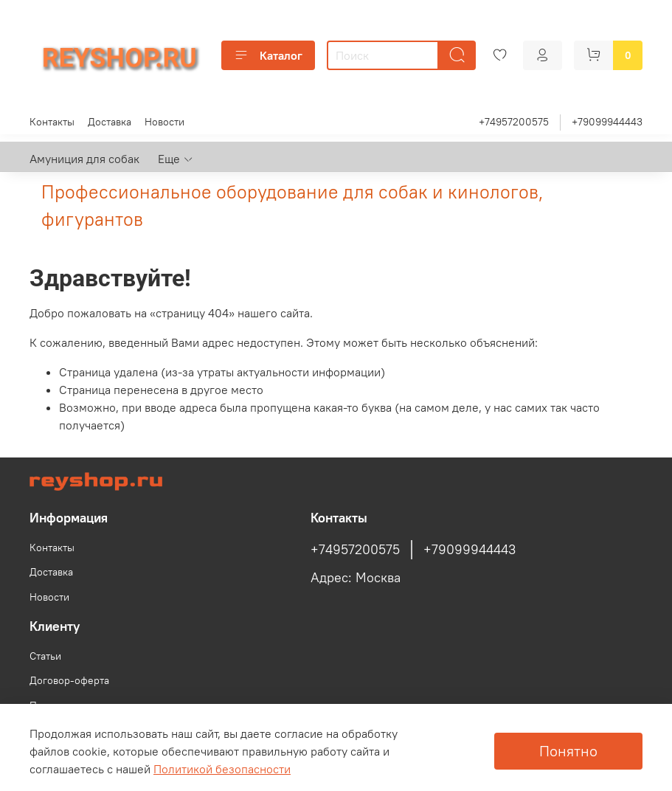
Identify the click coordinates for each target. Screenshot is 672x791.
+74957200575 (514, 122)
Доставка (110, 122)
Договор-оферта (69, 680)
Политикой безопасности (222, 769)
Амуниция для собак (84, 159)
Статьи (45, 656)
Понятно (568, 751)
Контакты (52, 122)
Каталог (268, 55)
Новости (164, 122)
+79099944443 (607, 122)
